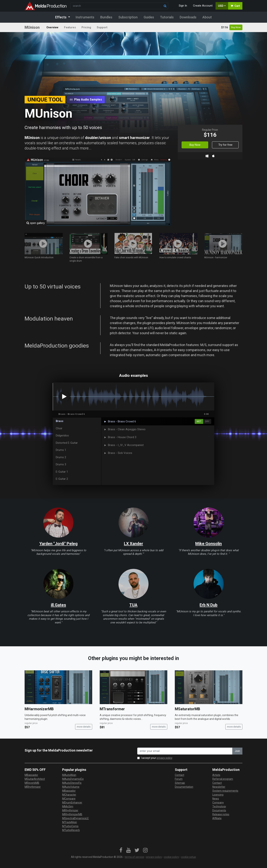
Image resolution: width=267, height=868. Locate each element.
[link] (121, 850)
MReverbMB (32, 783)
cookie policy (171, 857)
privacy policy (164, 758)
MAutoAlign (69, 775)
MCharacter (69, 795)
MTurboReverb (71, 830)
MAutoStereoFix (72, 783)
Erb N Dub (209, 605)
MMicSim (68, 806)
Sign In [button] (183, 6)
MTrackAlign (70, 822)
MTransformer (112, 709)
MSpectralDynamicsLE (75, 818)
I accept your (157, 758)
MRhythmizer (33, 787)
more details (84, 727)
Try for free (225, 145)
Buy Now (236, 27)
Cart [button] (235, 6)
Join (237, 751)
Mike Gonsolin (209, 544)
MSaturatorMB (187, 709)
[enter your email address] (185, 751)
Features (70, 27)
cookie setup (189, 857)
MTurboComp (70, 826)
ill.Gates (58, 605)
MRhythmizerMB (72, 814)
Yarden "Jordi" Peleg (58, 544)
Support (102, 27)
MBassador (31, 775)
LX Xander (133, 544)
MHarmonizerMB (39, 709)
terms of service (134, 857)
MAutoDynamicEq (73, 779)
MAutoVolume (71, 787)
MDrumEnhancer (72, 803)
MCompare (69, 799)
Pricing (86, 27)
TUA (133, 605)
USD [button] (221, 6)
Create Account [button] (203, 6)
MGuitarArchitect (35, 779)
